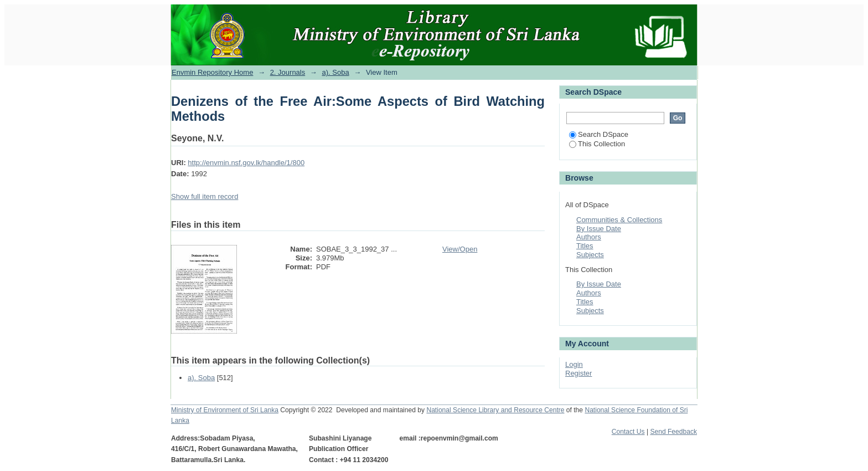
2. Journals (288, 72)
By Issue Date (599, 229)
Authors (589, 237)
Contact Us (628, 432)
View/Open (460, 249)
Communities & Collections (619, 220)
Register (578, 373)
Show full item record (205, 196)
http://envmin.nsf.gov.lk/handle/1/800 (246, 163)
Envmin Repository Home (212, 72)
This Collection (597, 144)
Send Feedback (673, 432)
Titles (585, 246)
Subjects (590, 255)
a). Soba (335, 72)
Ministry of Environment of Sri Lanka (225, 410)
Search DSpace (599, 134)
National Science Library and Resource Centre (495, 410)
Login (574, 364)
